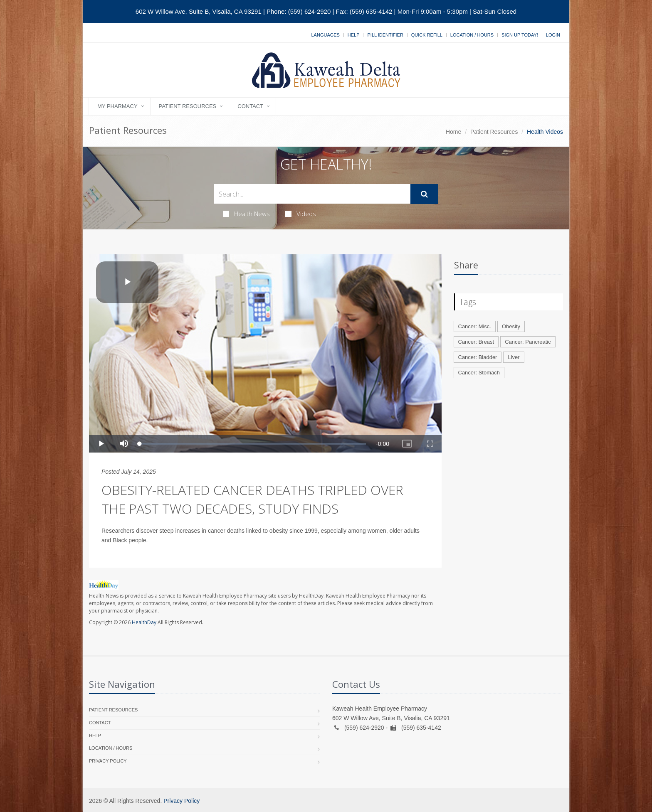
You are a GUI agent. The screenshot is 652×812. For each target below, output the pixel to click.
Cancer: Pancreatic (528, 342)
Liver (514, 357)
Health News (246, 214)
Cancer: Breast (476, 342)
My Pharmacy (117, 106)
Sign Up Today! (520, 35)
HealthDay (144, 622)
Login (553, 35)
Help (354, 35)
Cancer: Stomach (479, 373)
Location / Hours (472, 35)
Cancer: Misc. (475, 326)
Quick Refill (427, 35)
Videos (301, 214)
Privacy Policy (108, 761)
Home (453, 132)
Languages (325, 35)
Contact (250, 106)
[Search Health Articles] (312, 194)
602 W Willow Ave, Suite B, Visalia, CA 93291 (199, 11)
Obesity (511, 326)
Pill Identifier (385, 35)
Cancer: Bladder (478, 357)
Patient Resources (188, 106)
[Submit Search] (424, 194)
